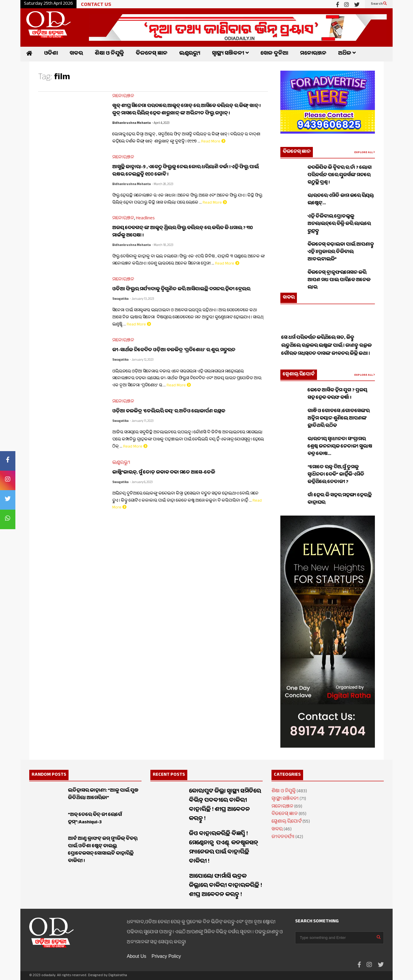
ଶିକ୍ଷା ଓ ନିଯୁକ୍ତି (109, 54)
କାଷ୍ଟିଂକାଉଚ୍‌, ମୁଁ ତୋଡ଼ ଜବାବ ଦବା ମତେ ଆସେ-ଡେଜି (164, 473)
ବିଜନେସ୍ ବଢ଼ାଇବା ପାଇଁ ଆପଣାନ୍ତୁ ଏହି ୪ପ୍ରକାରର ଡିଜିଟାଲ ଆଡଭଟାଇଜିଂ (341, 252)
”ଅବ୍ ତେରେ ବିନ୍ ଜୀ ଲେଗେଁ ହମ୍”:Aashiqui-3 (95, 819)
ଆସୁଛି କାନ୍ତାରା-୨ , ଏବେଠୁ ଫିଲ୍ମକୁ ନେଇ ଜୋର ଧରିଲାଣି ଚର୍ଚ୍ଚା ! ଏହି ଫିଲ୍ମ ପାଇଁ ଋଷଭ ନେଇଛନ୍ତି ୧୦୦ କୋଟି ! (186, 171)
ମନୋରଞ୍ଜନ (313, 54)
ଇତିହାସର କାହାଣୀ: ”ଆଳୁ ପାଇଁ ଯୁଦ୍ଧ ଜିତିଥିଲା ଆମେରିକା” (103, 795)
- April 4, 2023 (161, 123)
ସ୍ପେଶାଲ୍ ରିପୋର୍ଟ (299, 375)
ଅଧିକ (347, 54)
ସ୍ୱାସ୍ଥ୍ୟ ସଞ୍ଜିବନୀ (230, 54)
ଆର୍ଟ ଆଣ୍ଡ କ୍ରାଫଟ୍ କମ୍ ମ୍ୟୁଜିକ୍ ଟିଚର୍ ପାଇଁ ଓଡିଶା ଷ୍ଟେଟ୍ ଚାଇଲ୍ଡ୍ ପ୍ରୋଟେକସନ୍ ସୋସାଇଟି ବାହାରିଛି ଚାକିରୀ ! (103, 850)
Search (379, 4)
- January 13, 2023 (142, 299)
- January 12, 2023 (142, 360)
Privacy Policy (166, 956)
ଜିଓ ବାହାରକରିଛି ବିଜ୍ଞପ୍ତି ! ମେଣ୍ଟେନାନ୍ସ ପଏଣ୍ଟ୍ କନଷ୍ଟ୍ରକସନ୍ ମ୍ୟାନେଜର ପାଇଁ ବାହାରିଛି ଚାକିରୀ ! (224, 848)
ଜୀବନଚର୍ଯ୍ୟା (283, 837)
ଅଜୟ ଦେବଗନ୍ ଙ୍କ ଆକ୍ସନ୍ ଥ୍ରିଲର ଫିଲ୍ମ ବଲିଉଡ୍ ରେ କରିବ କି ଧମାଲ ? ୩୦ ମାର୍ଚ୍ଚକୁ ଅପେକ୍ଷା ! (183, 232)
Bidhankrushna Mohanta (131, 123)
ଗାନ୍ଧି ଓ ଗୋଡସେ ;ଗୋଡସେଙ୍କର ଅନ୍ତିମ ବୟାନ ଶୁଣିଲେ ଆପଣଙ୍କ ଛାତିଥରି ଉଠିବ (339, 419)
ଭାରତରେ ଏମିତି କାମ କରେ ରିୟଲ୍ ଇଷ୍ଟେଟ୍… (341, 200)
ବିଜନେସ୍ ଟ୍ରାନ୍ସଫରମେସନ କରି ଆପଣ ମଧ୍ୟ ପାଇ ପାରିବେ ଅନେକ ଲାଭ (339, 280)
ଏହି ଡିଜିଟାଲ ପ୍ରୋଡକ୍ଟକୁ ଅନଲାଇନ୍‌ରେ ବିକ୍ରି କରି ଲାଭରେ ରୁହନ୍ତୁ (339, 224)
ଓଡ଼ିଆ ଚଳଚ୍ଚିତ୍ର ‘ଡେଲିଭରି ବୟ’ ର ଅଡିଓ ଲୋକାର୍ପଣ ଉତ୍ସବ (169, 412)
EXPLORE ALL (365, 153)
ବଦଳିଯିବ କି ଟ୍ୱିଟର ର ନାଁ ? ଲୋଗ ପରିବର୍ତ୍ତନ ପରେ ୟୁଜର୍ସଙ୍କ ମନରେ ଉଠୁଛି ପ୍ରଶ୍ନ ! (340, 175)
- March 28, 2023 (163, 185)
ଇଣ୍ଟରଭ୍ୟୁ (190, 54)
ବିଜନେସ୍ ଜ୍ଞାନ (152, 54)
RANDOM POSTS (49, 775)
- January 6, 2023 (141, 483)
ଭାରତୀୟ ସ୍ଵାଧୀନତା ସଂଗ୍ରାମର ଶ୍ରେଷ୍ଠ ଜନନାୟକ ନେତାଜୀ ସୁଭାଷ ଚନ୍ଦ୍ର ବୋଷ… (340, 447)
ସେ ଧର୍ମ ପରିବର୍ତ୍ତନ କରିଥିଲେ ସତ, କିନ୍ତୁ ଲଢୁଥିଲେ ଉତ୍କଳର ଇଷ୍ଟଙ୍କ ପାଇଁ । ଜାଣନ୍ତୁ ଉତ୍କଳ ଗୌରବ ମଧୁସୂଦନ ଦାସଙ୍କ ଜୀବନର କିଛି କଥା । (326, 353)
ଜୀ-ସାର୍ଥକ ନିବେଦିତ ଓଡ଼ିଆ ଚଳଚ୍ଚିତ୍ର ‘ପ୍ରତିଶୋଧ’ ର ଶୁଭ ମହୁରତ (174, 350)
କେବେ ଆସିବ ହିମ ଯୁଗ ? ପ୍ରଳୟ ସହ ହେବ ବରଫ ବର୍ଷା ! (337, 394)
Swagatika (120, 299)
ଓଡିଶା (51, 54)
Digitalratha (118, 976)
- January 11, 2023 (142, 421)
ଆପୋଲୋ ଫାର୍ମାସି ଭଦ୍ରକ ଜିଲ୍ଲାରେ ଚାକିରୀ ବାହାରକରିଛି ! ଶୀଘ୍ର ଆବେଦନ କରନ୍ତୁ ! (226, 886)
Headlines (145, 219)
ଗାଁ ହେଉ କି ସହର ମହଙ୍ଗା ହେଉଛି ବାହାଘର (340, 499)
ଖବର (76, 54)
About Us (136, 956)
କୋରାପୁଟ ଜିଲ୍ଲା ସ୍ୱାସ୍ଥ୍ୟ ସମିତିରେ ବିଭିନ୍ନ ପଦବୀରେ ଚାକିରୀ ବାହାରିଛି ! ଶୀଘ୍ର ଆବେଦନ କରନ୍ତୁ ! (225, 806)
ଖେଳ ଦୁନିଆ (274, 54)
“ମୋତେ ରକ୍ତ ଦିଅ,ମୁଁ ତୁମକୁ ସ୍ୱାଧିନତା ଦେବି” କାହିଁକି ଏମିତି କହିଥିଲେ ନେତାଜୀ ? (336, 475)
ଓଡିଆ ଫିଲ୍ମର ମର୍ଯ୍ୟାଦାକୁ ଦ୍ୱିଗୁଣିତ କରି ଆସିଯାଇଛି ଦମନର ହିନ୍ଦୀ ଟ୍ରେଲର (181, 290)
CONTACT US (96, 5)
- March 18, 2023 (163, 246)
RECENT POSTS (169, 775)
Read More (213, 142)
